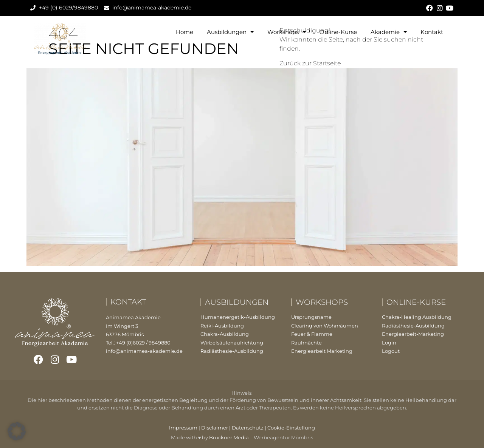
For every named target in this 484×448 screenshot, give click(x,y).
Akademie (389, 32)
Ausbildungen (230, 32)
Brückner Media (229, 437)
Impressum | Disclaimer (199, 428)
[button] (17, 431)
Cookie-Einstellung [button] (291, 428)
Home (185, 32)
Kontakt (432, 32)
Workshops (287, 32)
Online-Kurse (338, 32)
